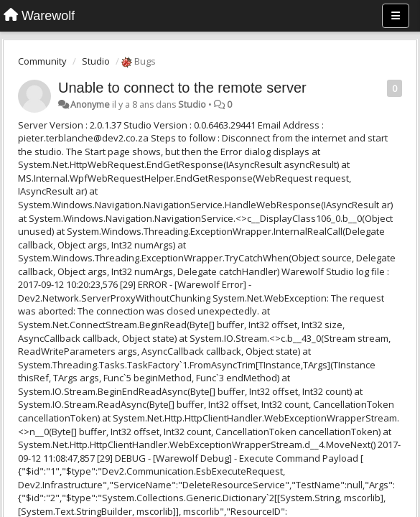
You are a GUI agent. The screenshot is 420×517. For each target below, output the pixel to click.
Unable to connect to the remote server (182, 88)
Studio (96, 61)
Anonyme (90, 104)
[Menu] (396, 16)
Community (42, 61)
